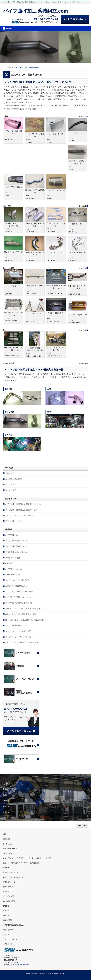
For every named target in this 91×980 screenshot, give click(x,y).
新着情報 (6, 812)
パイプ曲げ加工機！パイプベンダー (20, 597)
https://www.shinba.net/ (21, 965)
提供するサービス (9, 789)
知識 (4, 834)
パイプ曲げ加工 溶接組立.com (35, 11)
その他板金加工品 (9, 901)
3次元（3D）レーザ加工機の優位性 (20, 592)
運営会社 (6, 906)
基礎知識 (6, 801)
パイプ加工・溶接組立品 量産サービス (21, 510)
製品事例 (6, 795)
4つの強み (6, 784)
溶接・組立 (10, 473)
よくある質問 (8, 844)
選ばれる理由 (8, 920)
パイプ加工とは (12, 535)
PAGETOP (82, 826)
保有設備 (6, 806)
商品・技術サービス (10, 849)
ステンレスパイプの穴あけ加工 (18, 631)
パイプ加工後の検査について (17, 626)
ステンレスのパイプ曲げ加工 (17, 580)
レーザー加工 (11, 490)
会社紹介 (6, 911)
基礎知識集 (7, 839)
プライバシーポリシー (11, 939)
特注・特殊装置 (8, 896)
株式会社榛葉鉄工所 (42, 973)
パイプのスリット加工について (18, 637)
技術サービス (8, 853)
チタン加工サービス (14, 521)
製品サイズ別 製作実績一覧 (13, 877)
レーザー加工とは (13, 575)
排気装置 (6, 892)
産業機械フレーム (9, 882)
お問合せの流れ (8, 930)
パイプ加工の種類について (16, 541)
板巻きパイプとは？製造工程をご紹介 (21, 614)
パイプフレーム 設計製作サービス (19, 515)
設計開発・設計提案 (14, 479)
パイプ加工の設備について (16, 546)
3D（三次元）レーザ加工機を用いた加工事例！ (25, 620)
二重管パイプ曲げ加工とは (16, 586)
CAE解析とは (11, 563)
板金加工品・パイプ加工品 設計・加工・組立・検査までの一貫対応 (27, 858)
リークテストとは (13, 558)
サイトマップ (8, 944)
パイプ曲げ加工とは (14, 569)
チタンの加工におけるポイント (18, 552)
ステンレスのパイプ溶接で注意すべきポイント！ (26, 609)
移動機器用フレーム (10, 887)
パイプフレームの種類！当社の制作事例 (22, 642)
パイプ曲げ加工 (12, 485)
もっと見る (82, 116)
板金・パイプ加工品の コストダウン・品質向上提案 (21, 863)
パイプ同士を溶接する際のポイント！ (21, 603)
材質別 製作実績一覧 (11, 872)
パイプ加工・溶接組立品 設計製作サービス (23, 504)
